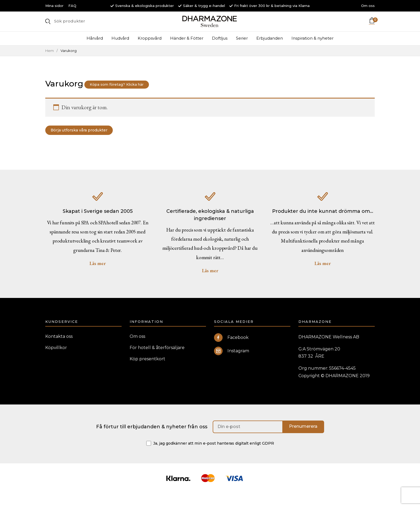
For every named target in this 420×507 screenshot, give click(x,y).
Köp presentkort (147, 371)
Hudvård (120, 49)
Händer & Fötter (187, 49)
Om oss (368, 6)
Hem (50, 61)
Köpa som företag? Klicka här (122, 95)
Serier (242, 49)
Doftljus (220, 49)
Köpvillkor (56, 360)
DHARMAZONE (210, 27)
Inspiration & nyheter (312, 49)
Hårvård (95, 49)
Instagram (232, 363)
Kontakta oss (59, 349)
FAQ (72, 6)
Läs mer (98, 276)
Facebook (231, 350)
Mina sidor (54, 6)
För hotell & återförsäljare (157, 360)
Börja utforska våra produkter (85, 141)
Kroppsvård (150, 49)
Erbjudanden (270, 49)
